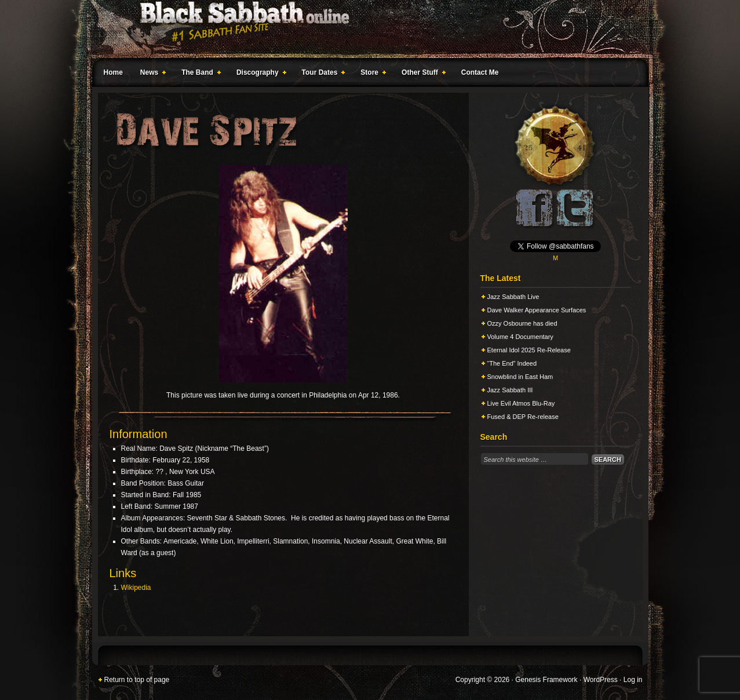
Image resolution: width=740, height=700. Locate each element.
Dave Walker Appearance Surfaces (537, 310)
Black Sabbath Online (364, 29)
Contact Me (480, 72)
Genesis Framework (546, 680)
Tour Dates (321, 74)
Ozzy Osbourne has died (522, 323)
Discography (259, 74)
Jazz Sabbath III (510, 390)
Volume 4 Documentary (520, 337)
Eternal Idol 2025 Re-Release (529, 350)
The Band (199, 74)
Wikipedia (136, 588)
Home (113, 72)
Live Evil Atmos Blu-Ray (521, 403)
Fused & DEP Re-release (523, 417)
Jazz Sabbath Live (513, 297)
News (151, 74)
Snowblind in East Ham (520, 377)
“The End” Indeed (512, 363)
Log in (633, 680)
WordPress (601, 680)
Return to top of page (137, 680)
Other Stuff (421, 74)
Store (371, 74)
